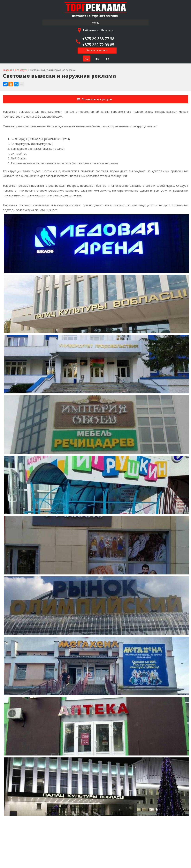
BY (108, 58)
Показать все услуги (95, 99)
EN (97, 58)
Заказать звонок (97, 50)
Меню (95, 22)
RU (87, 58)
